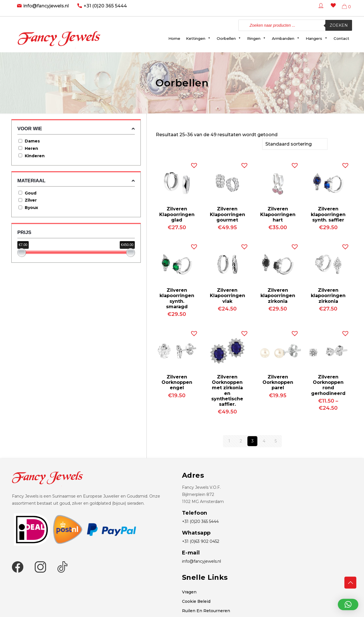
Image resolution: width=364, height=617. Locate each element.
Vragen (189, 591)
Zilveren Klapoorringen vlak (227, 295)
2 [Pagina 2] (241, 440)
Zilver (31, 200)
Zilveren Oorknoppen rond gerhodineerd (328, 385)
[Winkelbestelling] (295, 144)
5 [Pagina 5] (276, 440)
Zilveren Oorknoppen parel (278, 382)
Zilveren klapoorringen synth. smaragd (177, 298)
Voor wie (76, 129)
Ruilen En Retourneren (206, 610)
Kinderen (35, 156)
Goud (31, 193)
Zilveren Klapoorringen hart (278, 214)
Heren (31, 148)
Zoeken (339, 25)
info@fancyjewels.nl (46, 6)
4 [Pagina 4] (264, 440)
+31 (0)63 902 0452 (201, 541)
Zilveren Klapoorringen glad (177, 214)
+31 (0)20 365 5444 (105, 6)
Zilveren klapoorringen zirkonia (278, 295)
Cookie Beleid (196, 601)
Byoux (31, 208)
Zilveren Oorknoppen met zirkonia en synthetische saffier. (227, 390)
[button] (193, 163)
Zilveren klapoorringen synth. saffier (328, 214)
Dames (32, 141)
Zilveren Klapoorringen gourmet (227, 214)
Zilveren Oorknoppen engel (177, 382)
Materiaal (76, 181)
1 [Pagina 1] (229, 440)
